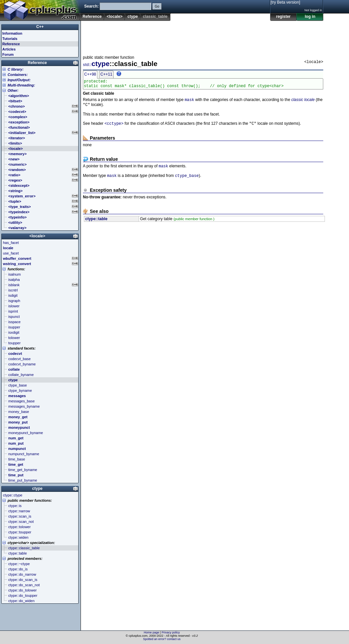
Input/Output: (19, 80)
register (283, 17)
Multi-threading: (21, 85)
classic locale (303, 102)
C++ (40, 27)
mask (189, 102)
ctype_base (187, 181)
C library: (16, 69)
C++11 (106, 74)
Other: (13, 90)
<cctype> (114, 127)
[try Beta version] (285, 2)
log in (310, 17)
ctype (133, 17)
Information (12, 33)
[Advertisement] (203, 36)
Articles (9, 49)
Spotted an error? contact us (162, 639)
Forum (8, 54)
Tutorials (10, 39)
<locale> (115, 17)
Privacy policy (171, 632)
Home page (152, 632)
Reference (92, 17)
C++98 (90, 74)
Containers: (18, 75)
